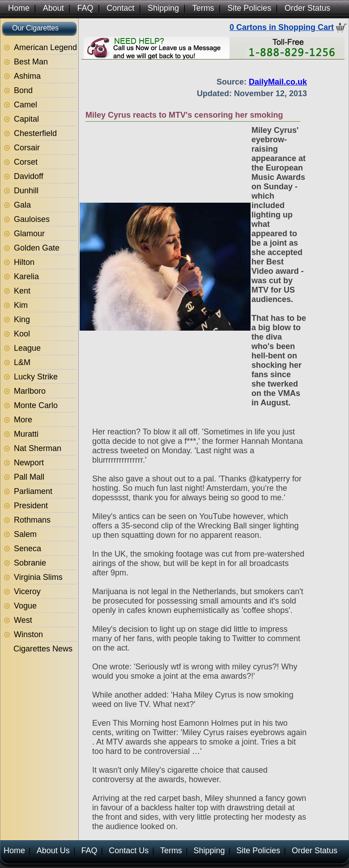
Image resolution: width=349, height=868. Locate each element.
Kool (22, 334)
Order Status (307, 8)
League (27, 348)
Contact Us (129, 851)
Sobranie (30, 563)
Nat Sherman (38, 448)
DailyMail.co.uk (278, 82)
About (53, 8)
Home (19, 8)
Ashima (27, 76)
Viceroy (27, 591)
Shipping (163, 8)
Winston (28, 634)
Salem (25, 534)
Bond (23, 90)
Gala (22, 205)
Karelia (26, 277)
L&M (22, 362)
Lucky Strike (36, 377)
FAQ (85, 8)
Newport (29, 463)
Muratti (26, 434)
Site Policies (249, 8)
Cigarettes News (43, 649)
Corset (26, 162)
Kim (21, 305)
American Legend (45, 47)
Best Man (31, 62)
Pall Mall (29, 477)
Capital (26, 119)
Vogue (25, 606)
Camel (26, 105)
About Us (53, 851)
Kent (22, 291)
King (22, 319)
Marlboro (30, 391)
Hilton (24, 262)
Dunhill (26, 191)
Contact (120, 8)
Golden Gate (37, 248)
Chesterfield (35, 133)
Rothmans (32, 520)
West (23, 620)
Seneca (28, 549)
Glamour (29, 234)
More (23, 420)
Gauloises (32, 219)
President (31, 506)
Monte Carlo (36, 405)
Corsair (27, 148)
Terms (203, 8)
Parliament (33, 491)
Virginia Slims (38, 577)
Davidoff (29, 176)
